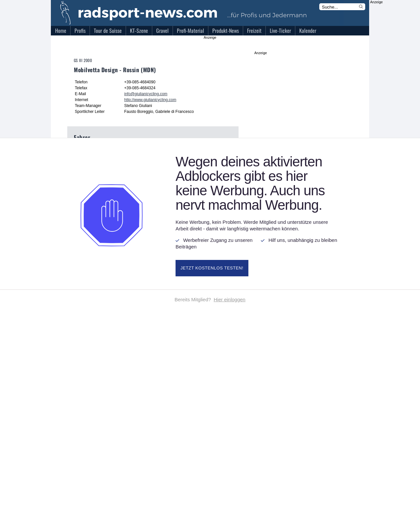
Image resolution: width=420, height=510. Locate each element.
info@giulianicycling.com (146, 94)
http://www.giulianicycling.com (150, 100)
